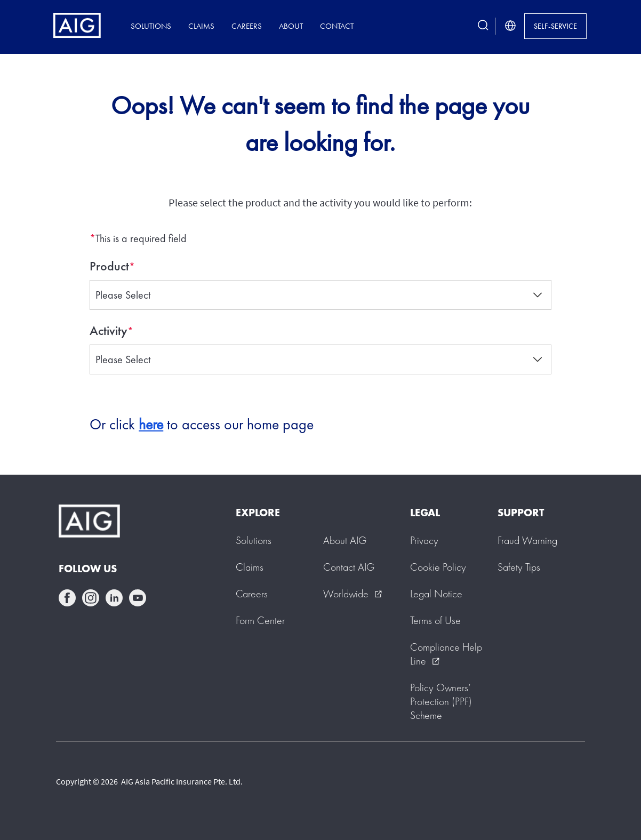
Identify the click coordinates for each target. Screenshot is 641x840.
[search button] (483, 26)
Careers (247, 26)
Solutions (151, 26)
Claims (201, 26)
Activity (109, 331)
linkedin (114, 598)
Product (109, 266)
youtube (138, 598)
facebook (67, 598)
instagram (91, 598)
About (291, 26)
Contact (337, 26)
